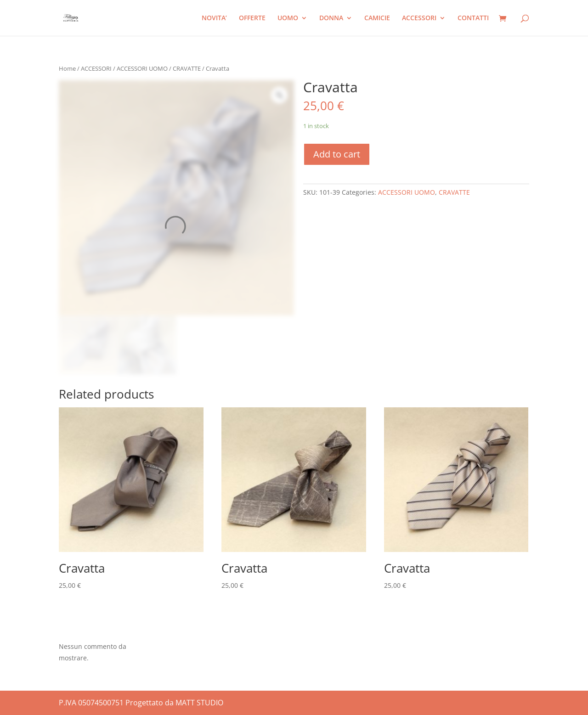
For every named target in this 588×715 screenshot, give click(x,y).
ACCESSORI (419, 18)
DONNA (331, 18)
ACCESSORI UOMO (142, 68)
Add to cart (337, 154)
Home (67, 68)
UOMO (288, 18)
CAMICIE (377, 18)
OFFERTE (252, 18)
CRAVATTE (187, 68)
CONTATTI (473, 18)
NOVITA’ (214, 18)
